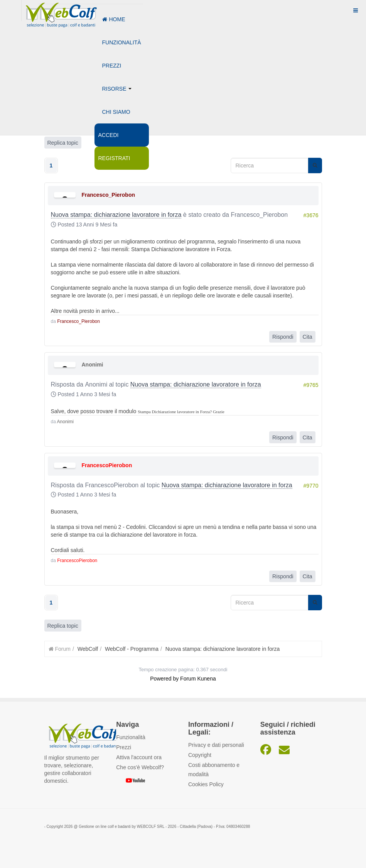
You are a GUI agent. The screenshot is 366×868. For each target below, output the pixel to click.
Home (114, 19)
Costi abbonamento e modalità (214, 770)
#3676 (311, 215)
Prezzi (112, 66)
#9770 (311, 486)
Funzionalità (122, 42)
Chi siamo (116, 112)
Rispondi (283, 337)
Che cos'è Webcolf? (140, 767)
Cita (308, 337)
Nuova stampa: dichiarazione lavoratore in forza (116, 215)
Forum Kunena (198, 679)
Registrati (114, 158)
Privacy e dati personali (216, 745)
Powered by (164, 679)
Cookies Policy (206, 784)
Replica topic (63, 626)
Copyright (200, 755)
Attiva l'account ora (139, 757)
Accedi (109, 135)
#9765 (311, 385)
